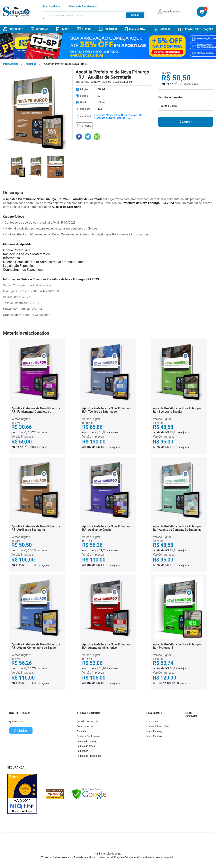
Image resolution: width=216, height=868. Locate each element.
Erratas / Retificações (196, 29)
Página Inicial (11, 64)
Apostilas (40, 29)
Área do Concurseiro (88, 722)
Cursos (84, 29)
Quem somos (16, 722)
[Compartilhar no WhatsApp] (97, 137)
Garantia (81, 731)
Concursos (13, 29)
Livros (63, 29)
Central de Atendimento (83, 6)
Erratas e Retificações (89, 736)
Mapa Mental (135, 29)
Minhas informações (158, 726)
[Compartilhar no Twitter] (88, 137)
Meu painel (152, 722)
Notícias (162, 29)
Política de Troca (86, 746)
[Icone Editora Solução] (17, 12)
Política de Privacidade (89, 756)
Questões (108, 29)
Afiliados (21, 730)
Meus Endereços (156, 731)
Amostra (84, 126)
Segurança (83, 751)
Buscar (135, 15)
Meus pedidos (52, 6)
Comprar (186, 122)
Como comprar (85, 726)
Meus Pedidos (154, 736)
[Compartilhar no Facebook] (79, 137)
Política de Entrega (87, 741)
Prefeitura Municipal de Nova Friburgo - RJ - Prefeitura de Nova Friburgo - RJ (119, 117)
